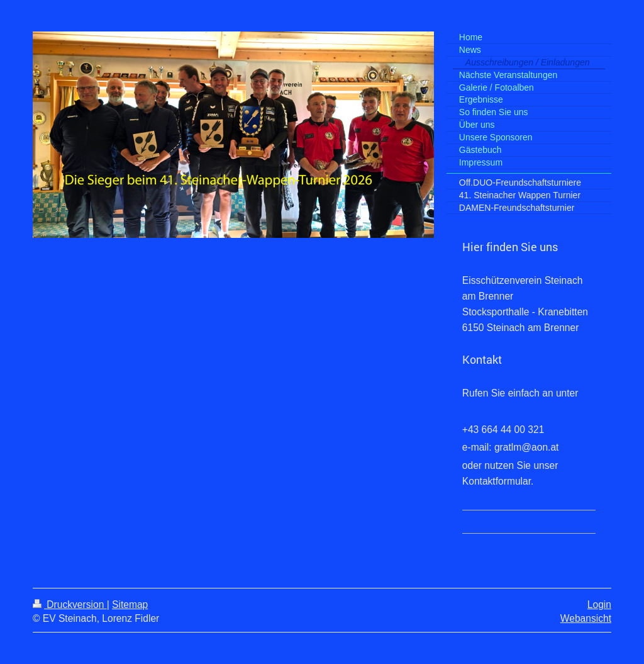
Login (599, 605)
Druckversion (70, 605)
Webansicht (586, 618)
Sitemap (130, 605)
